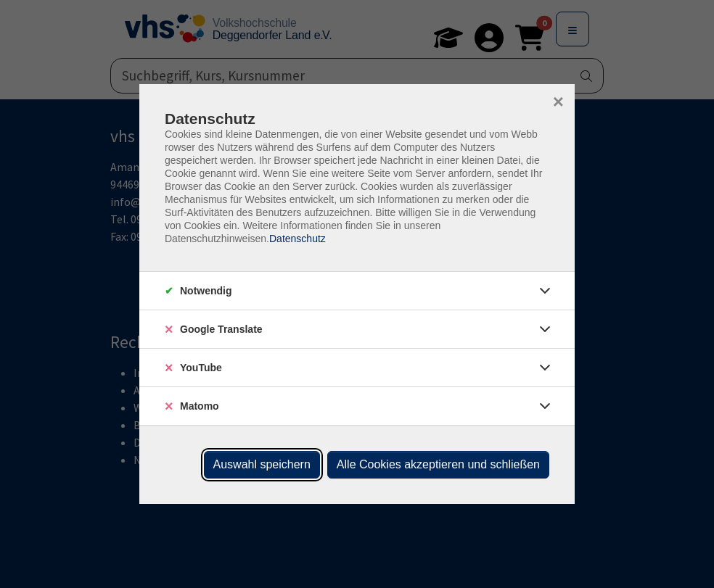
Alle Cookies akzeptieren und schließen (438, 464)
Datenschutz (297, 239)
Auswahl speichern (262, 464)
